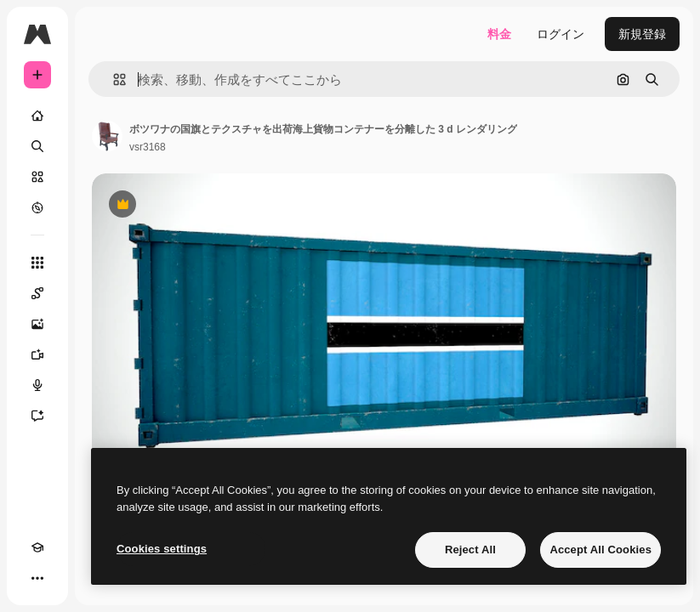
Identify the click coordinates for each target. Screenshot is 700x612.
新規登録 (642, 34)
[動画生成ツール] (37, 354)
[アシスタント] (37, 416)
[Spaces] (37, 293)
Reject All (470, 550)
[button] (113, 79)
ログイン (561, 34)
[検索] (37, 146)
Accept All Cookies (600, 550)
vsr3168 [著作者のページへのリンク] (148, 147)
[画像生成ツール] (37, 324)
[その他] (37, 578)
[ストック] (37, 177)
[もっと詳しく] (37, 207)
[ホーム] (37, 116)
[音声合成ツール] (37, 385)
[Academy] (37, 547)
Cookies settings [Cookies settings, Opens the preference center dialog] (162, 549)
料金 (499, 34)
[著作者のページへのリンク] (107, 136)
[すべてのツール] (37, 263)
